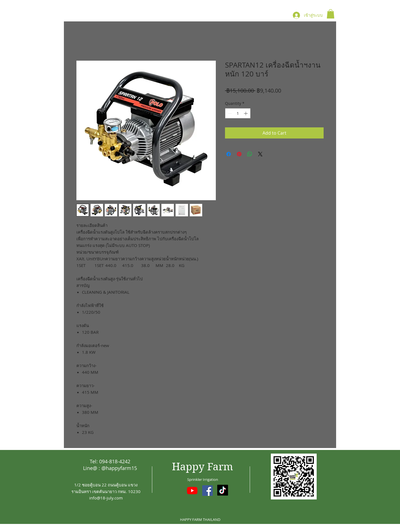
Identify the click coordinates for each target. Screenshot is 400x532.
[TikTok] (223, 490)
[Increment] (246, 113)
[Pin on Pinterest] (239, 154)
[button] (331, 14)
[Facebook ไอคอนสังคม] (207, 491)
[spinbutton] (238, 113)
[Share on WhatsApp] (250, 154)
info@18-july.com (106, 498)
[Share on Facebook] (229, 154)
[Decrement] (229, 113)
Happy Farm (202, 467)
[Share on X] (260, 154)
